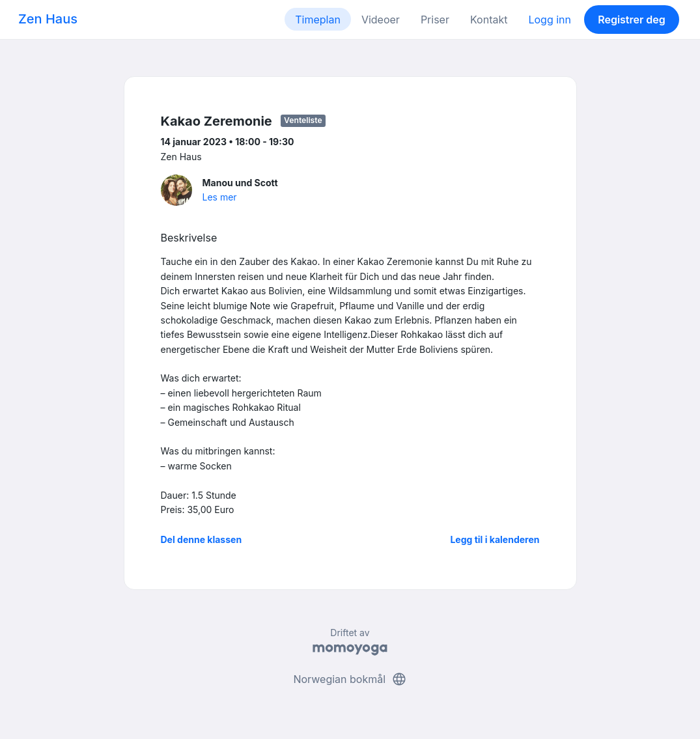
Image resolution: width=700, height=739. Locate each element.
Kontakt (489, 20)
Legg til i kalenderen (495, 539)
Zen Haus (48, 19)
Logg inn (550, 20)
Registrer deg (632, 20)
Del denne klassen (202, 539)
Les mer (220, 197)
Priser (435, 20)
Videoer (381, 20)
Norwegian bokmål (350, 679)
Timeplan (318, 20)
